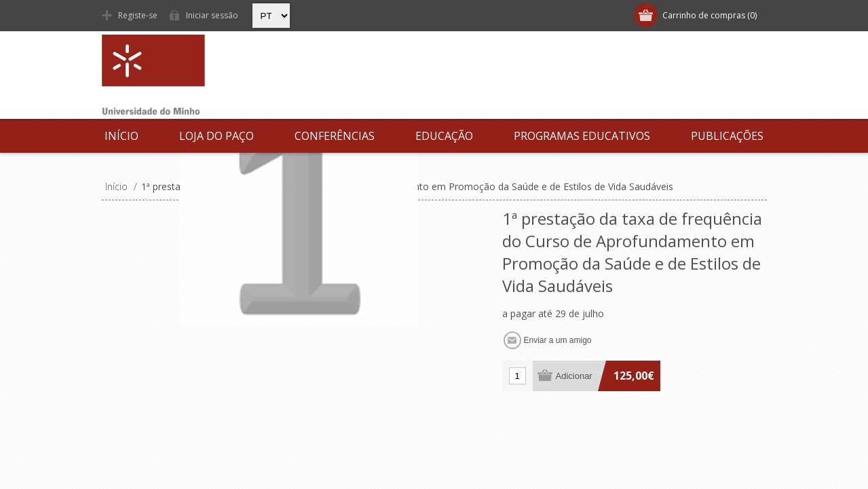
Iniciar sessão (212, 15)
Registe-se (138, 15)
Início (121, 136)
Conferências (335, 136)
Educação (444, 136)
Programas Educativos (582, 136)
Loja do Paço (216, 136)
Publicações (727, 136)
